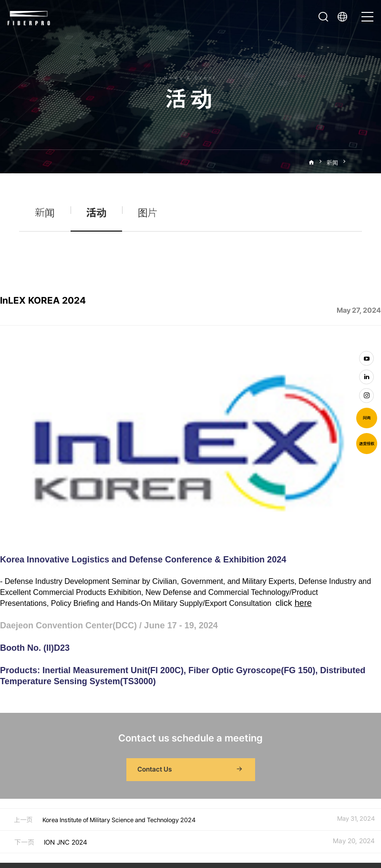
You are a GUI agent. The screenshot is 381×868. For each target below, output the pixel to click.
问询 (367, 418)
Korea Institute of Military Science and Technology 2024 (119, 699)
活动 (356, 163)
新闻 (332, 163)
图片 (148, 213)
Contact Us (191, 649)
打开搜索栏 (323, 17)
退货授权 (367, 444)
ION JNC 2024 (66, 721)
